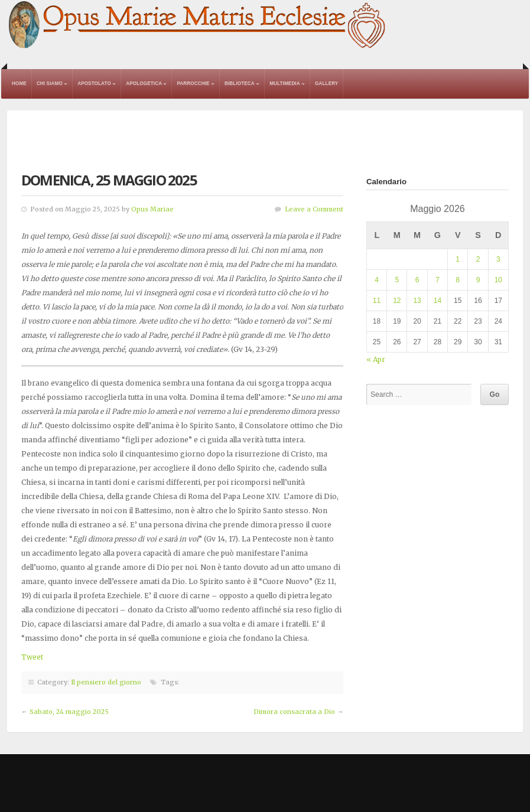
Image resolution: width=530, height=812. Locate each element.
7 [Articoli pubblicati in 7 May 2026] (438, 280)
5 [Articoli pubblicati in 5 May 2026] (397, 280)
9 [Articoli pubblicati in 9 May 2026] (478, 280)
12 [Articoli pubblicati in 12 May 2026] (397, 301)
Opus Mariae (152, 209)
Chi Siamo (50, 84)
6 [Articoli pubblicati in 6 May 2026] (417, 280)
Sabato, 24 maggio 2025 (69, 712)
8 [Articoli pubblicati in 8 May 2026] (458, 280)
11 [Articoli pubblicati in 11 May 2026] (377, 301)
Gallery (326, 84)
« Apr (376, 359)
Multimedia (285, 84)
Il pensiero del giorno (106, 682)
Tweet (32, 657)
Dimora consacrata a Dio (294, 712)
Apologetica (144, 84)
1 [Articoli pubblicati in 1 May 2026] (458, 259)
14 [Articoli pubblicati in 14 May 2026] (438, 301)
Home (19, 84)
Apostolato (94, 84)
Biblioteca (240, 84)
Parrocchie (193, 84)
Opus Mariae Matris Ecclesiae (198, 26)
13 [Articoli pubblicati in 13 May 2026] (417, 301)
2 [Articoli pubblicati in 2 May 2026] (478, 259)
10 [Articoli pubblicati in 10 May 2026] (498, 280)
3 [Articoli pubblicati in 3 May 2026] (498, 259)
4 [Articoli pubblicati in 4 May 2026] (377, 280)
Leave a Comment (314, 209)
